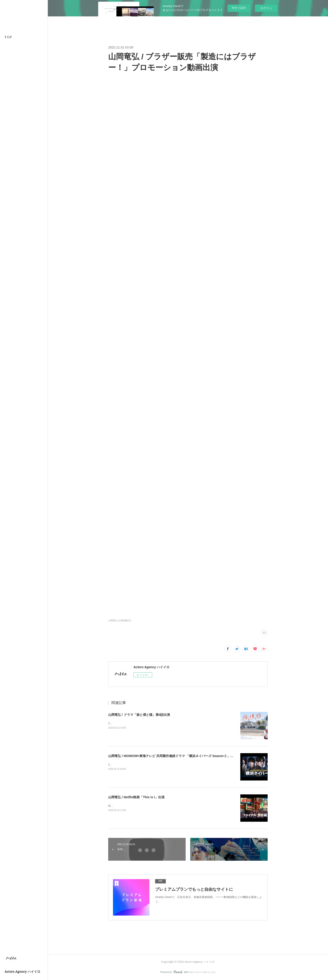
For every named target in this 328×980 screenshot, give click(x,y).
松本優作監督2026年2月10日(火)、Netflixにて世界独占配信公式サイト (151, 806)
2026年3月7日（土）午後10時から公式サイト (136, 765)
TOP (8, 37)
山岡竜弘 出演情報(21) (120, 620)
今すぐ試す (239, 8)
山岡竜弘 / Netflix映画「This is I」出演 (136, 797)
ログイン (266, 8)
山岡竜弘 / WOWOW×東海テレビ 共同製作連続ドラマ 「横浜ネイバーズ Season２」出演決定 (176, 756)
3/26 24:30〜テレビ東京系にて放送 (130, 723)
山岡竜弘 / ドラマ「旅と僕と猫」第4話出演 (139, 715)
